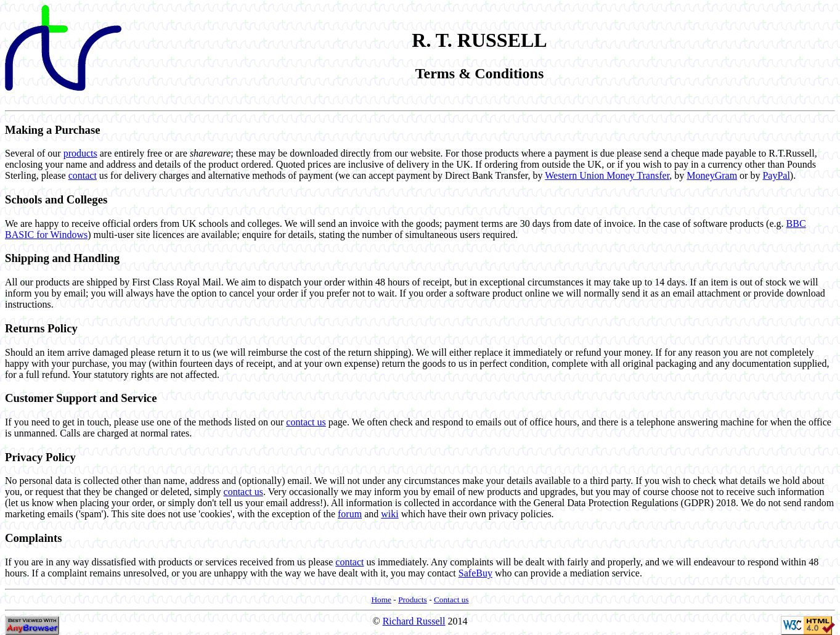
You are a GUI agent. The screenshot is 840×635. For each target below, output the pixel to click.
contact (83, 175)
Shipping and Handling (62, 258)
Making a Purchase (52, 130)
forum (350, 514)
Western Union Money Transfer (607, 175)
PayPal (776, 175)
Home (381, 600)
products (80, 153)
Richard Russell (414, 621)
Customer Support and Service (81, 398)
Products (413, 600)
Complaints (34, 538)
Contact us (451, 600)
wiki (389, 514)
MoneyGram (712, 175)
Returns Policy (41, 328)
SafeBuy (475, 573)
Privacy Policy (40, 457)
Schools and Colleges (56, 199)
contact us (306, 422)
